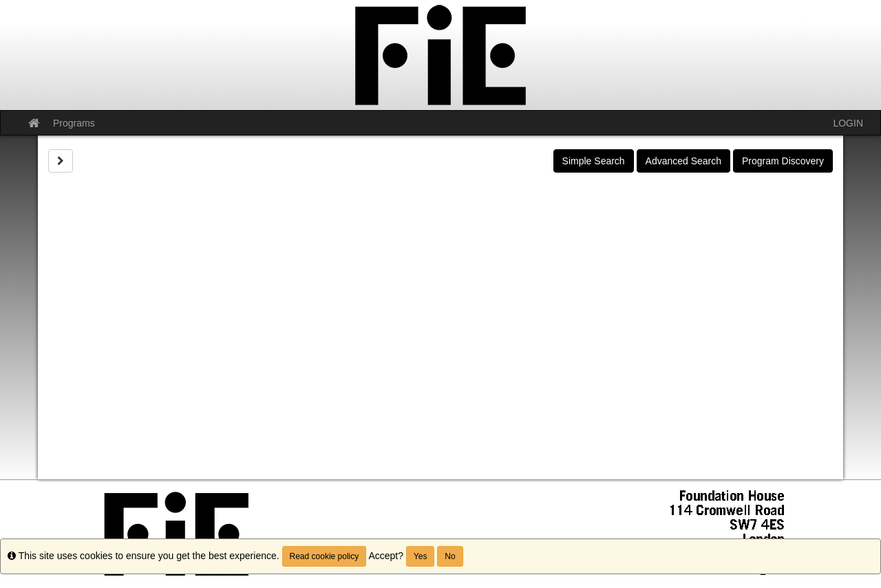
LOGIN (848, 123)
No (450, 556)
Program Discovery (783, 161)
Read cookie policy (325, 556)
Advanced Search (684, 161)
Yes (421, 556)
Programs (74, 123)
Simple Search (594, 161)
